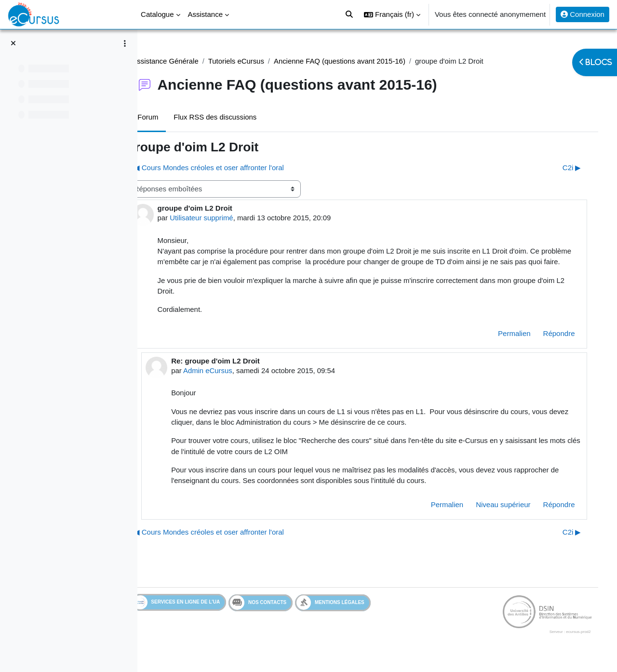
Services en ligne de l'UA (205, 615)
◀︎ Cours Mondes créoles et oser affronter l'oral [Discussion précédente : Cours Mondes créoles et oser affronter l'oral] (237, 168)
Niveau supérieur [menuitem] (499, 517)
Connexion (583, 14)
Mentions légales (359, 615)
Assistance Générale (194, 61)
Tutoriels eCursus (265, 61)
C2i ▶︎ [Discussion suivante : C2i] (567, 168)
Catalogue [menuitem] (157, 14)
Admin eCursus (236, 382)
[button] (392, 14)
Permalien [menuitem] (510, 345)
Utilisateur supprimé (231, 218)
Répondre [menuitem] (554, 345)
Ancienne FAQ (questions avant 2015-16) (369, 61)
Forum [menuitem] (176, 117)
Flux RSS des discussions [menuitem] (244, 117)
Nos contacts (287, 615)
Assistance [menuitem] (206, 14)
